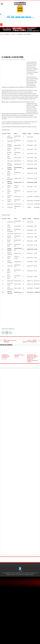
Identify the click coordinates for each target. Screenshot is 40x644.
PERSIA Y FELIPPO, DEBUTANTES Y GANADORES (29, 341)
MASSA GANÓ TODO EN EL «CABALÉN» (11, 341)
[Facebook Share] (3, 333)
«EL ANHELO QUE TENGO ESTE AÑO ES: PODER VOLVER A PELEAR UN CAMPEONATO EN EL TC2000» (32, 358)
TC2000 (13, 34)
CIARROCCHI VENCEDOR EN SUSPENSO (6, 356)
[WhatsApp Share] (11, 333)
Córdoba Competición (7, 60)
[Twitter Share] (7, 333)
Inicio (1, 34)
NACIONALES (7, 34)
